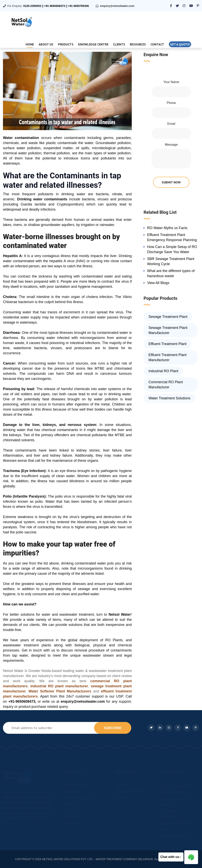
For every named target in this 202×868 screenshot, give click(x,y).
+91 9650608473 (55, 6)
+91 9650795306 (79, 6)
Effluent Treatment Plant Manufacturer (168, 357)
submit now (171, 182)
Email (171, 124)
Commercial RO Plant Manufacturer (166, 385)
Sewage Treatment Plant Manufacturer (168, 330)
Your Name (171, 82)
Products (66, 44)
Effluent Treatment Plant (168, 344)
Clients (119, 44)
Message (171, 145)
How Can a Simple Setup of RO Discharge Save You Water (172, 249)
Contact (157, 44)
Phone (171, 103)
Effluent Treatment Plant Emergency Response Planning (172, 237)
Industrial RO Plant (163, 371)
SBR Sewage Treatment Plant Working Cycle (171, 261)
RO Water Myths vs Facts (167, 228)
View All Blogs (158, 283)
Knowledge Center (93, 44)
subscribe (113, 728)
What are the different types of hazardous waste (171, 273)
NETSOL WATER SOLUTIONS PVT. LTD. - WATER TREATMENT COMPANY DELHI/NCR (97, 859)
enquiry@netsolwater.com (117, 6)
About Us (46, 44)
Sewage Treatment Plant (168, 317)
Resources (138, 44)
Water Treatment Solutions (169, 398)
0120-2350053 (32, 6)
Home (30, 44)
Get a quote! (180, 44)
